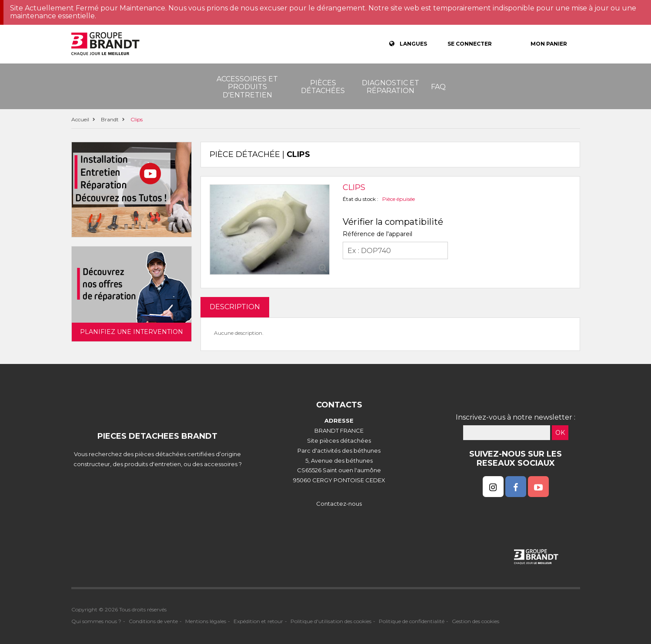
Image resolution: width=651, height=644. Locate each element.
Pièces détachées (323, 87)
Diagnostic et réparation (391, 87)
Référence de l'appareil (377, 234)
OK (560, 433)
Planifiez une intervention (132, 332)
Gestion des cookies (476, 621)
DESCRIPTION (235, 307)
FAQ (438, 87)
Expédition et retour (258, 621)
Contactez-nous (339, 504)
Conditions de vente (153, 621)
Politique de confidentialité (412, 621)
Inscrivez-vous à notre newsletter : (516, 417)
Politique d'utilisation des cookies (331, 621)
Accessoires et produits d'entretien (247, 87)
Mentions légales (206, 621)
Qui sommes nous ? (96, 621)
